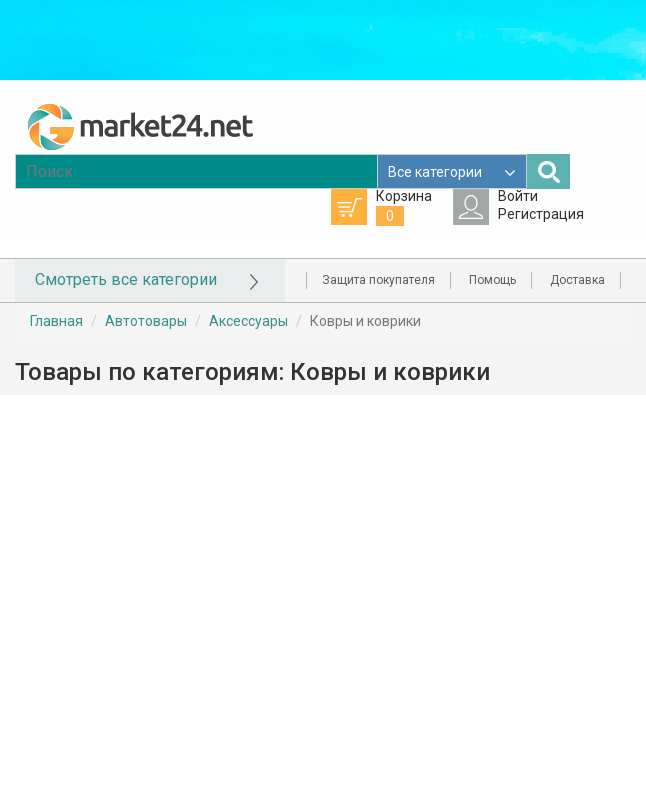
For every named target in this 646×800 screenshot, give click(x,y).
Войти (518, 196)
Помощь (492, 280)
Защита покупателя (378, 280)
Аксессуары (248, 321)
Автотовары (146, 321)
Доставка (577, 280)
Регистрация (541, 214)
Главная (56, 321)
